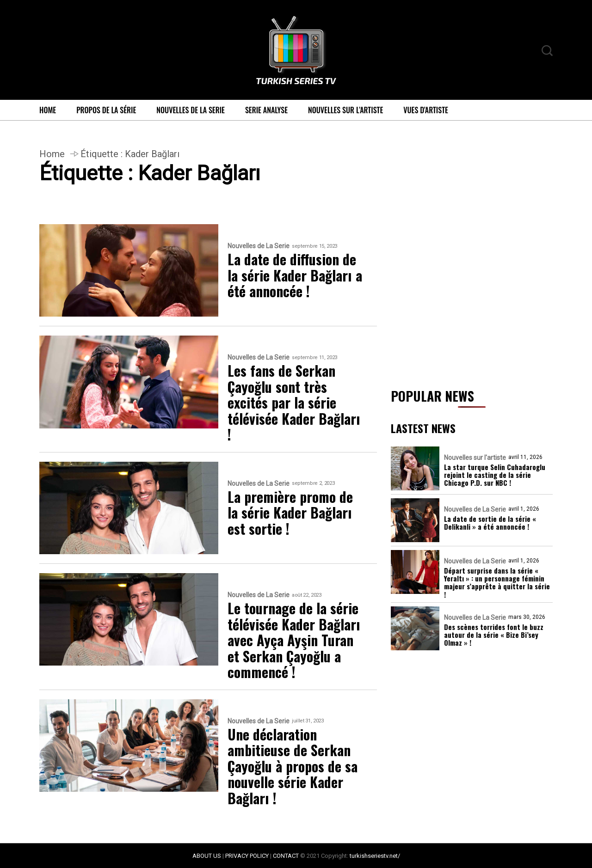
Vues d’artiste (426, 110)
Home (48, 110)
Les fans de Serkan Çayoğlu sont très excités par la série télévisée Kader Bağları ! (294, 403)
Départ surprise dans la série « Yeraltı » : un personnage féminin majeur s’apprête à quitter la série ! (497, 583)
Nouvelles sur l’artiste (345, 110)
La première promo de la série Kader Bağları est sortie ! (290, 513)
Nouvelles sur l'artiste (475, 458)
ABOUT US (207, 856)
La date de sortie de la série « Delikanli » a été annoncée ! (490, 523)
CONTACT (286, 856)
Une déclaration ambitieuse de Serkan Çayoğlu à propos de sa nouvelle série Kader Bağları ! (293, 767)
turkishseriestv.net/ (375, 856)
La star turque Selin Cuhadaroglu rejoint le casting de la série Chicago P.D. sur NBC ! (495, 475)
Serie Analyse (266, 110)
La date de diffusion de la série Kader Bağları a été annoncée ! (295, 275)
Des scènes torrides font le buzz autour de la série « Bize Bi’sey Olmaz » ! (494, 635)
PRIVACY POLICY (247, 856)
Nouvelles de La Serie (191, 110)
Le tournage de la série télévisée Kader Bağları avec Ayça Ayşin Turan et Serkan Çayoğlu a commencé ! (294, 640)
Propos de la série (106, 110)
